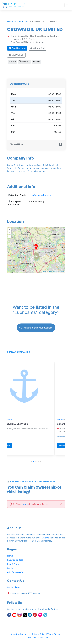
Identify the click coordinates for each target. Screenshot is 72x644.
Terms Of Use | (54, 634)
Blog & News (13, 564)
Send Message (17, 48)
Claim (36, 61)
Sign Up (45, 538)
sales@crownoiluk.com (40, 195)
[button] (32, 461)
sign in (26, 504)
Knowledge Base (15, 560)
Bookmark (24, 61)
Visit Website (16, 55)
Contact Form (14, 587)
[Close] (61, 504)
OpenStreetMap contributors (56, 272)
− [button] (10, 232)
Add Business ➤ (15, 572)
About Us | (27, 634)
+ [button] (10, 229)
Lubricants (21, 419)
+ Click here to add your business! (36, 328)
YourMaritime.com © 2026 (36, 637)
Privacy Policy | (40, 634)
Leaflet (45, 272)
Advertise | (16, 634)
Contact (11, 568)
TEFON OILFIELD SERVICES (24, 424)
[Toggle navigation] (67, 5)
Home (10, 556)
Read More (16, 445)
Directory (12, 419)
